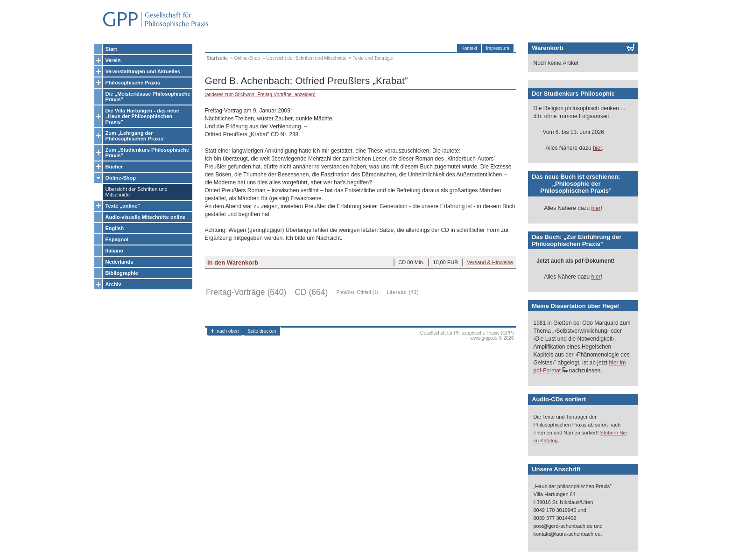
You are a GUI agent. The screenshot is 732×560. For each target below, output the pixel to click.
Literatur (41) (403, 292)
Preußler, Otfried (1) (357, 292)
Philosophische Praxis (133, 83)
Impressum (497, 48)
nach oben (228, 331)
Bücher (114, 167)
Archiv (113, 284)
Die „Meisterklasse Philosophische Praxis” (148, 97)
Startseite (218, 58)
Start (111, 49)
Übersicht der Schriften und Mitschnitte (137, 192)
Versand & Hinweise (490, 262)
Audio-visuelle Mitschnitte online (146, 217)
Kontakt (469, 48)
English (115, 228)
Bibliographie (122, 273)
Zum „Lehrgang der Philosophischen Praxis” (136, 136)
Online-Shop (121, 178)
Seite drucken (262, 331)
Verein (113, 60)
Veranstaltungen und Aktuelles (143, 71)
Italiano (115, 251)
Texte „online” (123, 206)
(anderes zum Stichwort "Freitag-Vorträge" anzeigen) (260, 94)
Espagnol (117, 239)
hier (597, 148)
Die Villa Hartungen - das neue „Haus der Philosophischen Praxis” (142, 116)
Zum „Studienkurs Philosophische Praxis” (148, 153)
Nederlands (120, 262)
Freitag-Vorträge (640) (246, 292)
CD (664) (311, 292)
